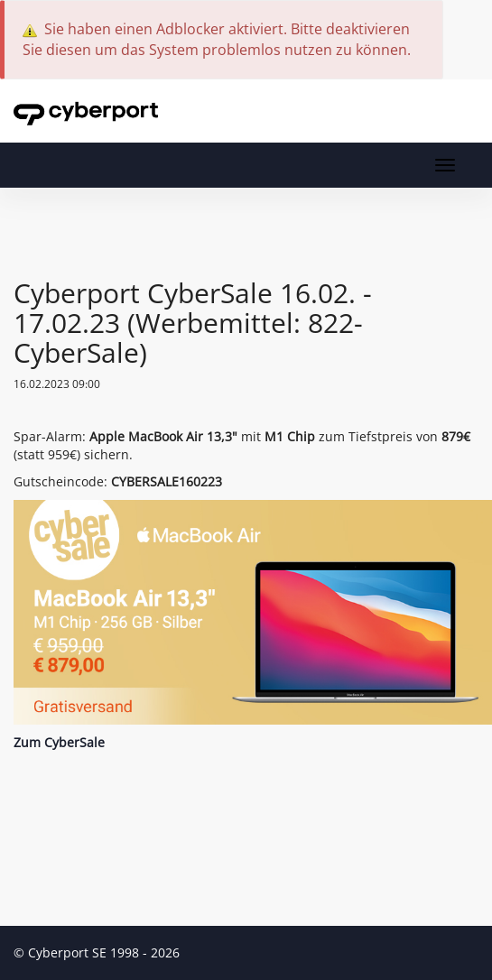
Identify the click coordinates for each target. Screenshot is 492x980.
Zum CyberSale (59, 742)
